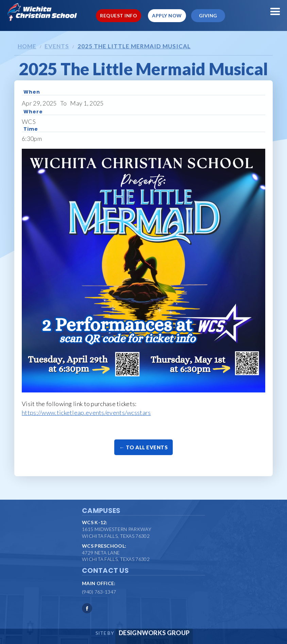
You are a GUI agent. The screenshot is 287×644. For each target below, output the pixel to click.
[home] (44, 12)
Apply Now (167, 15)
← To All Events (144, 447)
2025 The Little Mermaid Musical (134, 46)
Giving (208, 15)
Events (57, 46)
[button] (275, 12)
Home (27, 46)
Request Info (119, 15)
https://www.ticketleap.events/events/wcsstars (86, 413)
